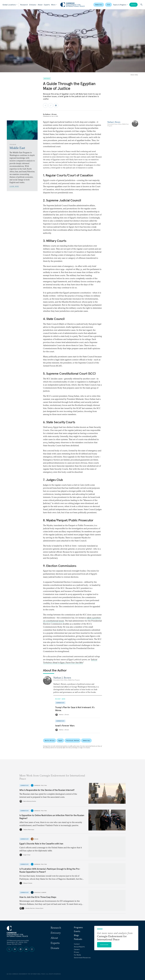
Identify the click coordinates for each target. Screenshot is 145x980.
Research (24, 5)
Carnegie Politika (40, 785)
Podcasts (78, 939)
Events (77, 931)
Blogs (76, 935)
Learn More (14, 186)
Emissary (33, 5)
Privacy (77, 952)
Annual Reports (79, 947)
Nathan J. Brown (51, 114)
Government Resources (82, 958)
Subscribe (104, 945)
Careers (77, 949)
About (40, 5)
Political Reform (73, 740)
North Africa (50, 740)
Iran (109, 5)
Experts (47, 5)
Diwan (36, 839)
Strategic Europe (40, 892)
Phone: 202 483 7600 (14, 944)
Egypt (60, 740)
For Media (77, 955)
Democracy (99, 5)
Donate (133, 5)
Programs (78, 927)
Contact (77, 944)
